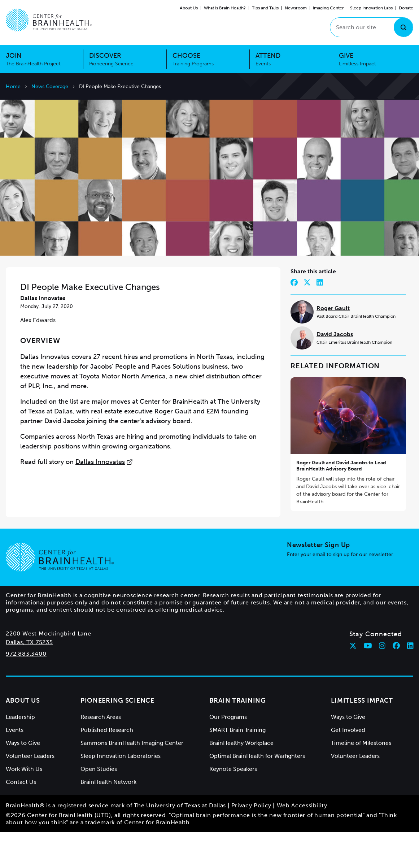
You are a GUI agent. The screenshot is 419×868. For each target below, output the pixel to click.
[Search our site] (372, 27)
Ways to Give (23, 779)
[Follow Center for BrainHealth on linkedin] (410, 682)
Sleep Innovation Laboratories (121, 792)
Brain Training (238, 737)
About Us (189, 8)
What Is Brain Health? (225, 8)
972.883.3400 (26, 690)
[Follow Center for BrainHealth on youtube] (368, 682)
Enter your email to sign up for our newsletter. (341, 591)
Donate (406, 8)
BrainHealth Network (108, 818)
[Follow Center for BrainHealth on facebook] (396, 682)
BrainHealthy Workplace (241, 779)
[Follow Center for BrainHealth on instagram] (382, 682)
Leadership (20, 753)
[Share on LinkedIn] (320, 318)
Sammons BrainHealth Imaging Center (132, 779)
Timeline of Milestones (361, 779)
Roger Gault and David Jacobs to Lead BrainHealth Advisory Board (341, 502)
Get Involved (348, 766)
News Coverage (50, 86)
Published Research (107, 766)
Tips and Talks (265, 8)
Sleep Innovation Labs (371, 8)
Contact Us (21, 818)
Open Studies (99, 805)
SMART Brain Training (237, 766)
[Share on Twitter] (307, 318)
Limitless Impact (362, 737)
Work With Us (24, 805)
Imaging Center (328, 8)
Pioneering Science (117, 737)
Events (15, 766)
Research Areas (101, 753)
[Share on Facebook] (294, 318)
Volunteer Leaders (30, 792)
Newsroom (296, 8)
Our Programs (228, 753)
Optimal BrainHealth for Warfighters (257, 792)
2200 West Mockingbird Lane (49, 670)
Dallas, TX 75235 (29, 678)
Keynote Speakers (233, 805)
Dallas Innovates (104, 498)
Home (13, 86)
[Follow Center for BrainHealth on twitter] (353, 682)
